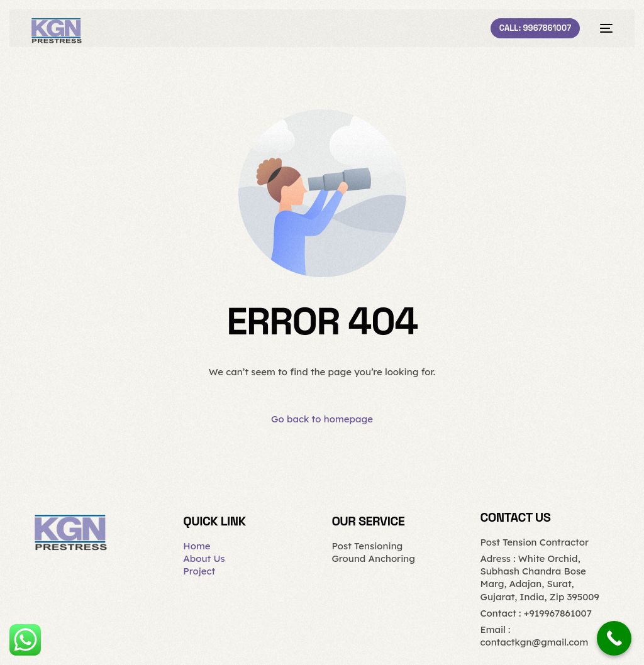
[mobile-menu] (602, 28)
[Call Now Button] (614, 638)
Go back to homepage (322, 419)
